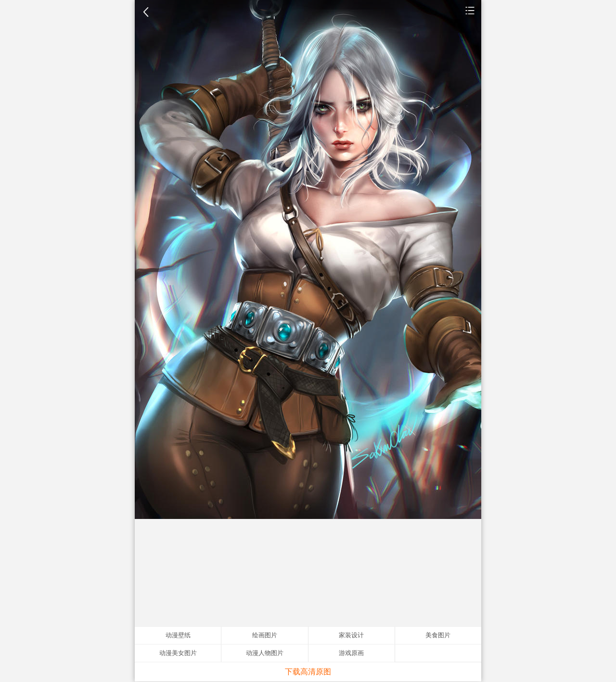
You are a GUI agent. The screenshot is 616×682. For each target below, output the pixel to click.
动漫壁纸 (470, 10)
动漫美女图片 (178, 653)
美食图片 (438, 635)
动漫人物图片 (265, 653)
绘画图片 (265, 635)
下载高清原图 (308, 672)
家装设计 (351, 635)
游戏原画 (351, 653)
